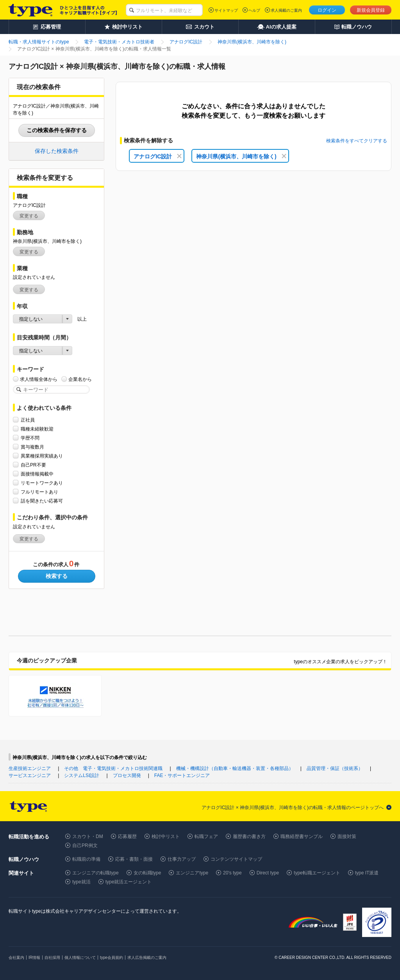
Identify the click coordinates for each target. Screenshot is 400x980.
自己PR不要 (33, 465)
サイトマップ (226, 10)
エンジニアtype (192, 873)
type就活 (81, 882)
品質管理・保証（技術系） (335, 768)
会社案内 (16, 958)
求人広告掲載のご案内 (147, 958)
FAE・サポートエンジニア (182, 775)
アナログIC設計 (158, 156)
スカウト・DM (88, 836)
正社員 (28, 420)
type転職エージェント (317, 873)
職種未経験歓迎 (37, 429)
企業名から (80, 379)
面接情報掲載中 (37, 474)
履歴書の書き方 (249, 836)
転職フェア (206, 836)
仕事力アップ (182, 859)
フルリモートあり (39, 492)
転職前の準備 (86, 859)
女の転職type (147, 873)
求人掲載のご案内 (286, 10)
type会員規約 (112, 958)
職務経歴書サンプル (302, 836)
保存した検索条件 (57, 151)
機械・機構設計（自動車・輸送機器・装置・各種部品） (235, 768)
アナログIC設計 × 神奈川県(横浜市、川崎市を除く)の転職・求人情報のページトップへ (293, 808)
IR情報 (34, 958)
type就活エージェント (129, 882)
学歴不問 (30, 438)
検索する (57, 576)
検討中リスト (166, 836)
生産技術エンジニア (30, 768)
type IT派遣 (367, 873)
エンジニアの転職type (96, 873)
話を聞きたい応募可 (42, 501)
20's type (232, 873)
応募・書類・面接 (134, 859)
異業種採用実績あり (42, 456)
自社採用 (52, 958)
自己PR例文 (85, 845)
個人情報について (80, 958)
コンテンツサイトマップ (236, 859)
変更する (29, 216)
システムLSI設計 (82, 775)
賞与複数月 (32, 447)
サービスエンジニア (30, 775)
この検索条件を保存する (57, 130)
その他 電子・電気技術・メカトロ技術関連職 (113, 768)
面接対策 (347, 836)
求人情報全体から (39, 379)
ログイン (327, 10)
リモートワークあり (42, 483)
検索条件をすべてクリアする (357, 141)
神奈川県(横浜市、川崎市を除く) (241, 156)
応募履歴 (127, 836)
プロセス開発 (127, 775)
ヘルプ (254, 10)
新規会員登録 (371, 10)
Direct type (268, 873)
